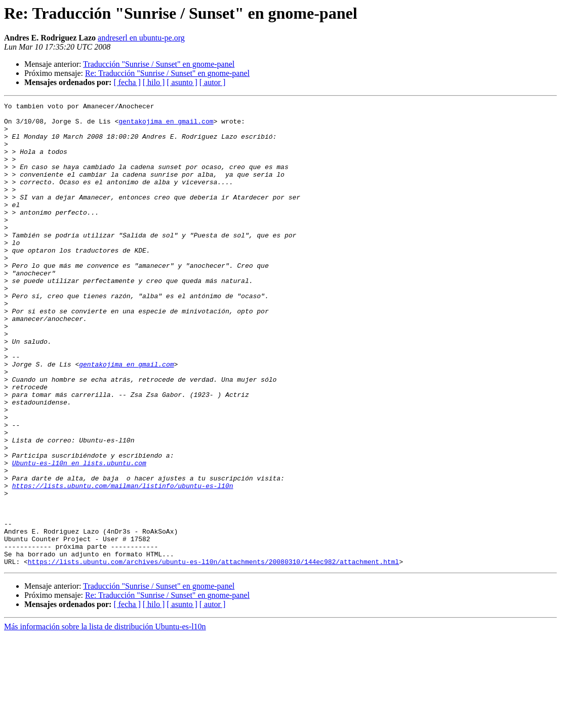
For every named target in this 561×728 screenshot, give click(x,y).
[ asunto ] (182, 82)
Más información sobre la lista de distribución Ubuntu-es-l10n (105, 719)
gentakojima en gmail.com (166, 126)
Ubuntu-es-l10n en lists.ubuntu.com (79, 536)
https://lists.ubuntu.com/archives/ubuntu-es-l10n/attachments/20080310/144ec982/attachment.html (213, 654)
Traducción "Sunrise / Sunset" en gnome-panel (159, 64)
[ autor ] (213, 82)
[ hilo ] (154, 82)
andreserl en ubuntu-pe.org (141, 38)
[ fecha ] (127, 82)
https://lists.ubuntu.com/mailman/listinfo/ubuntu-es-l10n (123, 563)
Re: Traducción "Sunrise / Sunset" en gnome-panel (167, 73)
